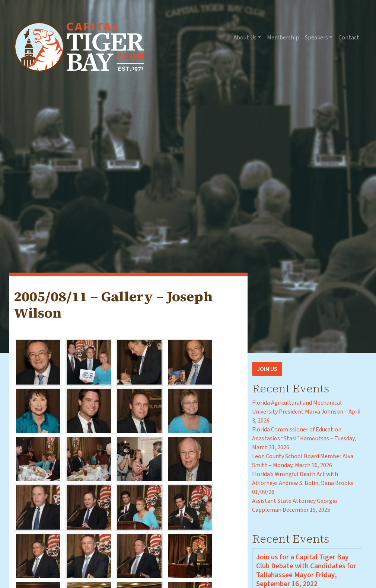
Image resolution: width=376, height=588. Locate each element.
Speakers (316, 38)
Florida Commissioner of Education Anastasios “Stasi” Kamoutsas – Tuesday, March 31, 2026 (304, 438)
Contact (349, 38)
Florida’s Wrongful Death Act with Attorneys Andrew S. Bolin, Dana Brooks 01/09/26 (303, 483)
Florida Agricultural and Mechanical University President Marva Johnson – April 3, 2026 (306, 412)
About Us (245, 38)
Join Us (267, 369)
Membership (283, 38)
